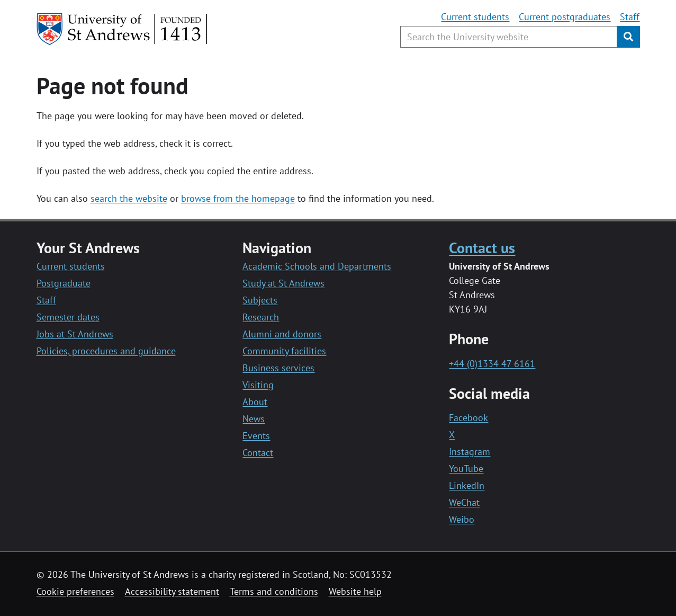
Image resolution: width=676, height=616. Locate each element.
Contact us (482, 248)
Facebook (468, 418)
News (254, 419)
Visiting (258, 385)
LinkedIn (467, 485)
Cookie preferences (75, 591)
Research (261, 317)
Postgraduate (64, 283)
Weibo (462, 519)
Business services (278, 368)
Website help (355, 591)
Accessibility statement (172, 591)
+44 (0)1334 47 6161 (492, 364)
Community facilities (284, 351)
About (255, 402)
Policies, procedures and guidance (106, 351)
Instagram (470, 452)
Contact (258, 453)
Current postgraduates (565, 17)
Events (256, 436)
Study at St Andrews (283, 283)
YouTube (466, 468)
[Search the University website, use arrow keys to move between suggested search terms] (509, 37)
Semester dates (68, 317)
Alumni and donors (282, 334)
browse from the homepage (238, 198)
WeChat (464, 502)
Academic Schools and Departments (317, 266)
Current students (475, 17)
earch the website (131, 198)
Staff (630, 17)
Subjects (260, 300)
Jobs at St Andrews (75, 334)
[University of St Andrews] (123, 29)
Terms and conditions (274, 591)
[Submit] (628, 37)
